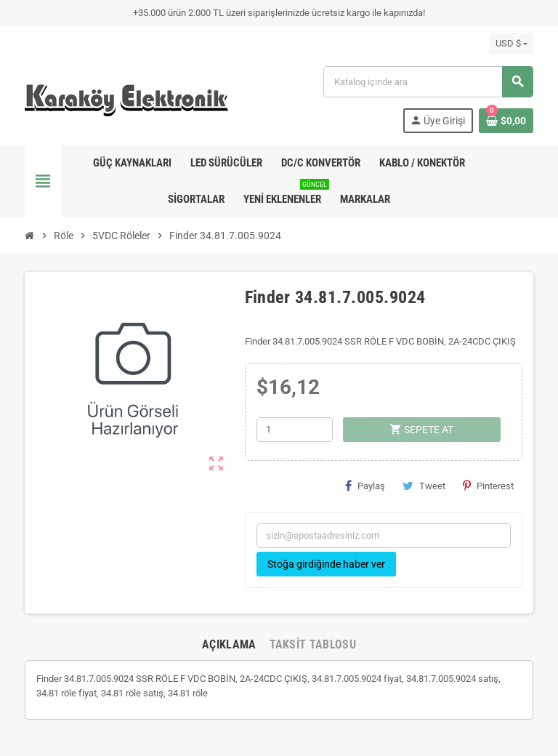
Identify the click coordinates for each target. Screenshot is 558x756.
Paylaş (365, 486)
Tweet (424, 486)
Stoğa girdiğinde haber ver (326, 564)
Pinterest (488, 486)
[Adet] (295, 430)
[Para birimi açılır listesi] (511, 44)
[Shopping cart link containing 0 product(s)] (506, 121)
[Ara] (428, 82)
